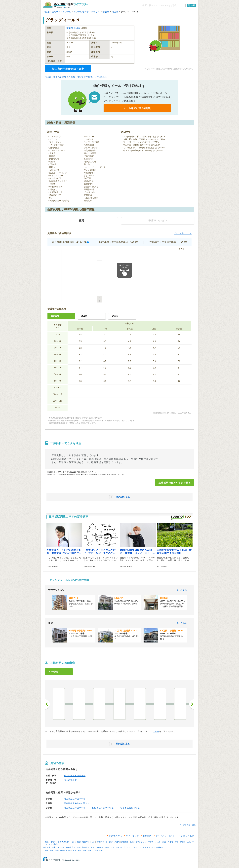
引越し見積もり (97, 847)
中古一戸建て (180, 842)
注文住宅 (47, 847)
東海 (75, 850)
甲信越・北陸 (66, 850)
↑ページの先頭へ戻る (187, 825)
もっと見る (182, 590)
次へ (192, 704)
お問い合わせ (188, 836)
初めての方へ (116, 836)
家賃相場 (125, 842)
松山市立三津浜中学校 (75, 799)
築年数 (84, 316)
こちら (156, 731)
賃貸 (79, 842)
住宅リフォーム (58, 847)
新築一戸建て (168, 842)
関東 (57, 850)
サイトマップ (132, 836)
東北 (52, 850)
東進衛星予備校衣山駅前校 (77, 803)
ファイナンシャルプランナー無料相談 (147, 847)
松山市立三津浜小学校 (75, 808)
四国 (85, 850)
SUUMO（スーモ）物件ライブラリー (66, 5)
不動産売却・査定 (74, 847)
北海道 (46, 850)
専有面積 (55, 316)
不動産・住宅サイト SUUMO (57, 12)
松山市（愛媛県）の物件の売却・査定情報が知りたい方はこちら (76, 77)
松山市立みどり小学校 (103, 808)
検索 (193, 5)
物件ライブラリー (123, 847)
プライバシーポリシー (166, 836)
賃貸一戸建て (115, 842)
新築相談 (86, 847)
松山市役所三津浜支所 (75, 776)
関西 (80, 850)
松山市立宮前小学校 (130, 808)
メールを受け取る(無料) (137, 108)
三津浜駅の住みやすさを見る (175, 483)
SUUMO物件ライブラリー (87, 12)
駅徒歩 (115, 316)
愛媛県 (106, 12)
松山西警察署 (70, 780)
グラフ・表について (183, 233)
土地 (189, 842)
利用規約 (147, 836)
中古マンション (154, 842)
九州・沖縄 (98, 850)
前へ (47, 704)
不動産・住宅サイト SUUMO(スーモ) (59, 842)
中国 (90, 850)
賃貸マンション (89, 842)
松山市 (115, 12)
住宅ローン (110, 847)
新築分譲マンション (138, 842)
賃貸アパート (102, 842)
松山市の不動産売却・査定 (68, 69)
